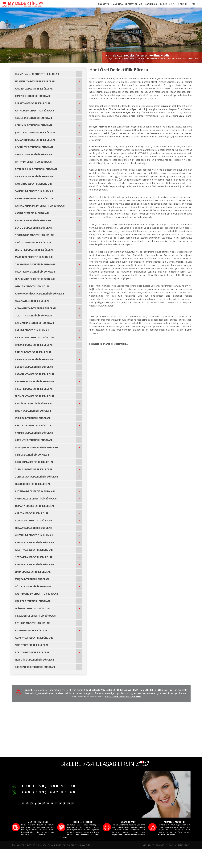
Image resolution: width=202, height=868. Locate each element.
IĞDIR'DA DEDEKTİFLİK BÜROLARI (33, 418)
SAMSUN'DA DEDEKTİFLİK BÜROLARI (34, 191)
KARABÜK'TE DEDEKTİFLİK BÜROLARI (34, 382)
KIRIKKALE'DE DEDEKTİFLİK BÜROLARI (35, 338)
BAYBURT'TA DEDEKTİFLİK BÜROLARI (35, 462)
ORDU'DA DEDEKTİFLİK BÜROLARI (33, 286)
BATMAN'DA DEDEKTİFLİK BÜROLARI (34, 323)
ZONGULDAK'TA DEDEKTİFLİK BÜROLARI (37, 477)
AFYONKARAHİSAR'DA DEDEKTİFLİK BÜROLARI (39, 294)
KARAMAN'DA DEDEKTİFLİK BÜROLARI (35, 374)
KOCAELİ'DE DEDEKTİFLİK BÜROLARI (34, 147)
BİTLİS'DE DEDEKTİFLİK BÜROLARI (33, 623)
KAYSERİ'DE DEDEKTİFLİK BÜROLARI (34, 184)
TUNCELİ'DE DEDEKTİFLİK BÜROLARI (34, 469)
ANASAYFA (104, 4)
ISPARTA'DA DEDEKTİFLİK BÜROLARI (34, 550)
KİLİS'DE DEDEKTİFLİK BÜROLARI (32, 455)
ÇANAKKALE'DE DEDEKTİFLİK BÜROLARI (36, 499)
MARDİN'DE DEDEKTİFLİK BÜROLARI (34, 257)
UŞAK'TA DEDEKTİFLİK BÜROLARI (32, 601)
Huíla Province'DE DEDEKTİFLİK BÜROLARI (37, 74)
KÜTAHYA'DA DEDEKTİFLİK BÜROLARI (35, 491)
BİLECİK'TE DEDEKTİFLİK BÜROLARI (33, 403)
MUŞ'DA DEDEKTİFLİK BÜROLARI (32, 579)
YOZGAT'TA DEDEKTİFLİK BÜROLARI (34, 557)
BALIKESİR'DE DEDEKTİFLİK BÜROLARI (35, 198)
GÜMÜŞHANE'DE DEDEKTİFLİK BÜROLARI (37, 447)
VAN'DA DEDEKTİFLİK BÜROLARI (32, 213)
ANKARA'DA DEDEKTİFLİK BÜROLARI (34, 89)
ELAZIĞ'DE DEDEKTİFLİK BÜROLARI (33, 484)
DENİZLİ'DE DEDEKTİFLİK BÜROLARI (34, 228)
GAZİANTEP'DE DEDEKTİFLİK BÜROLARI (36, 140)
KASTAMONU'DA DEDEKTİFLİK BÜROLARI (37, 594)
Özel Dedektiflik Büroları (125, 59)
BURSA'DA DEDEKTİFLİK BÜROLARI (33, 103)
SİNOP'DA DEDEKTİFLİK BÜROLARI (33, 411)
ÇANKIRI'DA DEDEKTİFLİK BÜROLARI (34, 433)
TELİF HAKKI (183, 845)
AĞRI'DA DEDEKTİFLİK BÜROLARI (32, 513)
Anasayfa (109, 59)
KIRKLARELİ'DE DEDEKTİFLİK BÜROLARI (35, 616)
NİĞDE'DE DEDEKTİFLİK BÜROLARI (33, 608)
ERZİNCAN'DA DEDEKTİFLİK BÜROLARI (35, 396)
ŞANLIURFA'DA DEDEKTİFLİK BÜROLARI (36, 133)
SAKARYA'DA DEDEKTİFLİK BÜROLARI (35, 543)
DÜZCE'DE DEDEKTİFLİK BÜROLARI (33, 586)
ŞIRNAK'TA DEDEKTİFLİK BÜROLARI (34, 528)
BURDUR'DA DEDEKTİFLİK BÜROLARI (34, 367)
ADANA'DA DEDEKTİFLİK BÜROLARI (33, 118)
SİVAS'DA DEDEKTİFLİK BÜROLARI (33, 301)
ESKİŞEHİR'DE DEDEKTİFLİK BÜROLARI (35, 250)
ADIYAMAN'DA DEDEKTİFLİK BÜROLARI (36, 308)
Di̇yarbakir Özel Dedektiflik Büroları (151, 59)
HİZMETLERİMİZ (134, 4)
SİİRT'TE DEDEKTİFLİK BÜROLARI (32, 645)
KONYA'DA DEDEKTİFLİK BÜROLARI (33, 125)
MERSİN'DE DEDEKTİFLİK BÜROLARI (33, 155)
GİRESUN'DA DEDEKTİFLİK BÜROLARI (34, 535)
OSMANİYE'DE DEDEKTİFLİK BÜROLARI (35, 506)
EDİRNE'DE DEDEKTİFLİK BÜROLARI (33, 572)
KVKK (171, 845)
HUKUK (163, 4)
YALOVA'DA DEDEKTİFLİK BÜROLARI (34, 360)
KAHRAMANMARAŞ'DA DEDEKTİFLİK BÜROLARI (40, 206)
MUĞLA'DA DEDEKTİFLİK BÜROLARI (34, 242)
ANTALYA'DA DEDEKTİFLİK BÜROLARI (35, 111)
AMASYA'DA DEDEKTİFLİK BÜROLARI (34, 638)
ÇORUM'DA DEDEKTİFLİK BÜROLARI (34, 521)
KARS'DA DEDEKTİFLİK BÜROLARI (32, 330)
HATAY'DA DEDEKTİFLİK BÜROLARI (33, 162)
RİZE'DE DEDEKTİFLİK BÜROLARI (32, 630)
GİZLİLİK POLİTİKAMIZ (154, 845)
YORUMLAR (151, 4)
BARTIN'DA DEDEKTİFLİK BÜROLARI (34, 425)
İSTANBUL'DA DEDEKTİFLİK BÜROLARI (35, 81)
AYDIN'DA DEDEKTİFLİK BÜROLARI (33, 220)
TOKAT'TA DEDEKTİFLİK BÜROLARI (33, 316)
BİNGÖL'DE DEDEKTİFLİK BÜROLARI (34, 352)
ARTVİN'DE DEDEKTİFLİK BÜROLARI (33, 440)
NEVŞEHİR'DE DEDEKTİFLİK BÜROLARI (35, 660)
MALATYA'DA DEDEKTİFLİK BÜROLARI (35, 272)
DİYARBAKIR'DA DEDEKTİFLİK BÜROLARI (36, 169)
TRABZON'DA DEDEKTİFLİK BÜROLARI (35, 264)
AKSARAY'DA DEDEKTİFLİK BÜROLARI (35, 565)
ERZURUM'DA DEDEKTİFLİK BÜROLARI (35, 279)
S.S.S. (172, 4)
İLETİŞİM (182, 4)
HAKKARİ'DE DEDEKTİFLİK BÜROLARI (34, 345)
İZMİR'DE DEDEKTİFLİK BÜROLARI (32, 96)
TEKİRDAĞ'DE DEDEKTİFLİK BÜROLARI (35, 235)
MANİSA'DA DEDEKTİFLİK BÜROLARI (34, 177)
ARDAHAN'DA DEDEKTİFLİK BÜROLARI (35, 667)
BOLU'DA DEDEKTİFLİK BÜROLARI (33, 652)
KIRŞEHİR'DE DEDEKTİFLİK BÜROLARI (34, 389)
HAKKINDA (117, 4)
